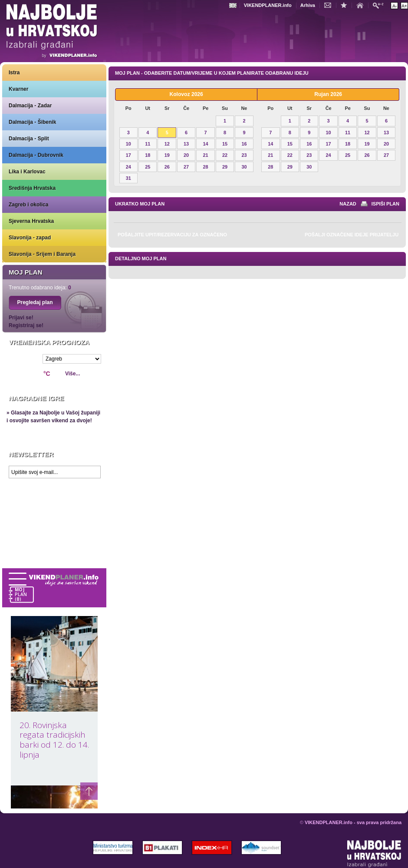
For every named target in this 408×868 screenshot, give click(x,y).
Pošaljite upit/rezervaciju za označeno (172, 235)
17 (128, 155)
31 (128, 178)
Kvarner (18, 89)
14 (206, 144)
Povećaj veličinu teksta (404, 6)
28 (206, 167)
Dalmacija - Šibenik (32, 122)
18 (148, 155)
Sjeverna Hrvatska (31, 221)
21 (206, 155)
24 (128, 167)
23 (244, 155)
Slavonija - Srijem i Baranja (42, 254)
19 (167, 155)
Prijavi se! (21, 318)
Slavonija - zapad (30, 238)
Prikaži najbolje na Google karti (54, 534)
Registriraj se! (26, 325)
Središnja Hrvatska (32, 188)
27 (186, 167)
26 (167, 167)
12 (167, 144)
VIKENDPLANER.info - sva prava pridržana (353, 822)
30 (244, 167)
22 (225, 155)
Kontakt (330, 5)
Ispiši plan (385, 204)
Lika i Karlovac (27, 172)
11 (148, 144)
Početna (362, 5)
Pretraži (380, 5)
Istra (14, 73)
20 (186, 155)
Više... (72, 374)
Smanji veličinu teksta (394, 6)
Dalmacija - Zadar (30, 106)
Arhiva (308, 5)
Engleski (234, 5)
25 (148, 167)
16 (244, 144)
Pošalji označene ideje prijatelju (352, 235)
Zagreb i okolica (28, 205)
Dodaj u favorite (346, 5)
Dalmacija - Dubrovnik (36, 155)
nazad (348, 204)
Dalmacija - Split (29, 139)
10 (128, 144)
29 (225, 167)
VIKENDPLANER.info (268, 5)
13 (186, 144)
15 (225, 144)
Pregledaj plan (35, 302)
